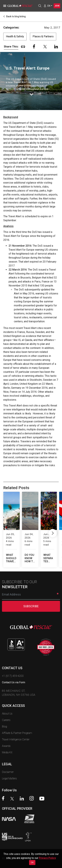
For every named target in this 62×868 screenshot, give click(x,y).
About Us (7, 707)
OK (32, 863)
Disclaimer (8, 765)
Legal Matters (9, 771)
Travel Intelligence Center (16, 732)
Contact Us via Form (14, 675)
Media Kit (7, 745)
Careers (6, 713)
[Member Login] (45, 6)
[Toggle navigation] (4, 6)
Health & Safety (15, 36)
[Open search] (40, 6)
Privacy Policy (47, 858)
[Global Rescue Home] (22, 6)
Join (57, 6)
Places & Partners (43, 36)
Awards (6, 739)
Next (53, 529)
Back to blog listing (14, 16)
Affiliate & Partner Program (17, 726)
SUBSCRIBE (31, 599)
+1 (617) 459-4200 (13, 669)
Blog (4, 720)
